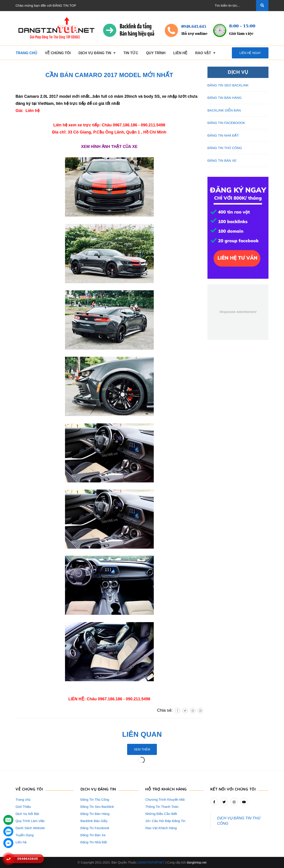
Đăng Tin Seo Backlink (97, 807)
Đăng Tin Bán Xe (93, 835)
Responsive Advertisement (238, 312)
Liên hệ (21, 842)
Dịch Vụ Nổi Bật (27, 814)
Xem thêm (142, 749)
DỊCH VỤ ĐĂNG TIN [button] (98, 789)
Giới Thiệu (23, 807)
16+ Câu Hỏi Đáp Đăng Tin (165, 821)
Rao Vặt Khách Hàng (161, 828)
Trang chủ (23, 799)
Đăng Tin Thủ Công (95, 799)
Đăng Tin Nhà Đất (94, 842)
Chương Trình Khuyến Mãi (165, 799)
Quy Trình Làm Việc (30, 821)
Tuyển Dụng (25, 835)
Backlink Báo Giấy (94, 821)
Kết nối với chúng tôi (233, 789)
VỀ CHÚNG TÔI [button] (29, 789)
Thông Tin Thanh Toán (162, 807)
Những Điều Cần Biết (161, 814)
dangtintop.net (197, 862)
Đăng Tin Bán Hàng (95, 814)
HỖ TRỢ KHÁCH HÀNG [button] (166, 789)
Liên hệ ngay (250, 53)
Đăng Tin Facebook (95, 828)
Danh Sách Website (30, 828)
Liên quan (142, 734)
